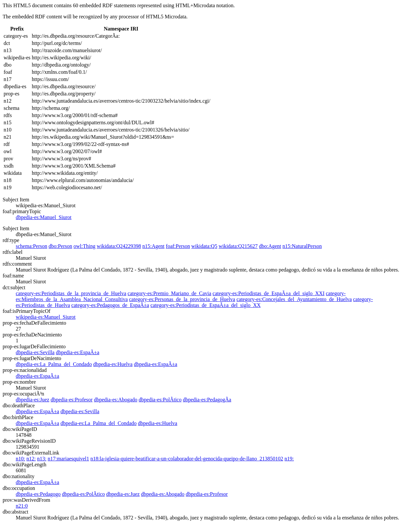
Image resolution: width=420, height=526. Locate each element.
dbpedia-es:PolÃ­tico (160, 400)
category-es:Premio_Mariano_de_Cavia (169, 293)
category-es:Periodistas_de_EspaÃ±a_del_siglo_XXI (269, 293)
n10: (20, 459)
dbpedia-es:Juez (32, 400)
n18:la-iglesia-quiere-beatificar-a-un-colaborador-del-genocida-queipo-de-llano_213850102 (187, 459)
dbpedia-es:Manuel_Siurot (44, 217)
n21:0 (22, 506)
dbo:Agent (270, 246)
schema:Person (31, 246)
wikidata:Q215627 (238, 246)
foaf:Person (178, 246)
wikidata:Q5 (204, 246)
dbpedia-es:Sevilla (35, 352)
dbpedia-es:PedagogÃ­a (207, 400)
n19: (289, 459)
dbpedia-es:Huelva (113, 364)
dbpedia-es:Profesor (72, 400)
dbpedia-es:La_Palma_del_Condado (54, 364)
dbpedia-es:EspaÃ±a (77, 352)
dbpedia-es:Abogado (115, 400)
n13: (42, 459)
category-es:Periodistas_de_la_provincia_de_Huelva (71, 293)
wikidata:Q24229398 (119, 246)
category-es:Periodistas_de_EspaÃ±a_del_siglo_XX (205, 305)
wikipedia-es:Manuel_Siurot (46, 317)
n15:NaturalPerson (302, 246)
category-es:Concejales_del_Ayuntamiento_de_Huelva (294, 299)
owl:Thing (84, 246)
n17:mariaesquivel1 (68, 459)
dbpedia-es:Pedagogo (38, 494)
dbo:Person (60, 246)
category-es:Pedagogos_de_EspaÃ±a (110, 305)
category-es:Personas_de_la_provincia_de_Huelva (182, 299)
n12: (31, 459)
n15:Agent (154, 246)
